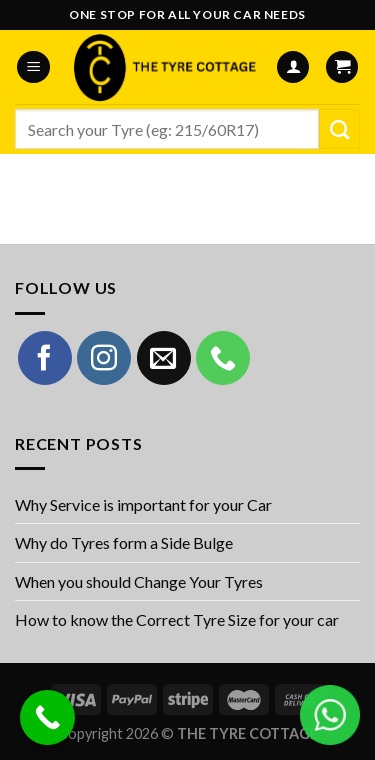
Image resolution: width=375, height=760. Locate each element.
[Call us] (223, 358)
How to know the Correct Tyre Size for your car (177, 619)
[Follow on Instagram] (104, 358)
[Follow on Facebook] (45, 358)
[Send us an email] (164, 358)
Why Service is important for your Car (143, 504)
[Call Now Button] (47, 717)
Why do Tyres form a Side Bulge (124, 542)
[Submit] (339, 129)
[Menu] (33, 67)
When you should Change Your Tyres (139, 581)
